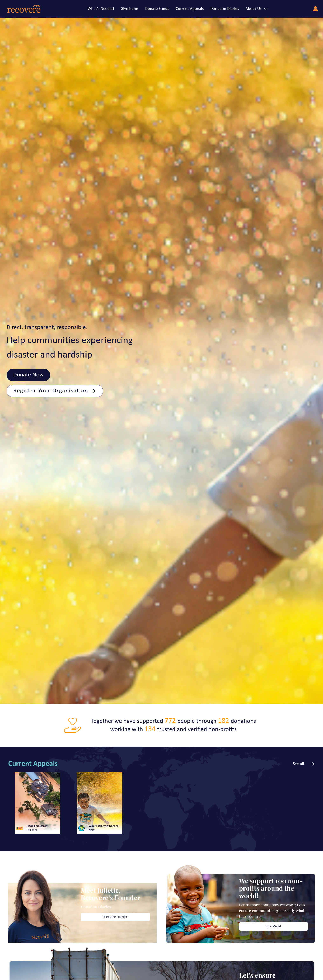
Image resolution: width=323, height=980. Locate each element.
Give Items (130, 9)
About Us (257, 9)
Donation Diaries (225, 9)
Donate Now (28, 375)
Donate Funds (157, 9)
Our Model (274, 926)
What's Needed (101, 9)
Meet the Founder (115, 917)
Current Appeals (190, 9)
